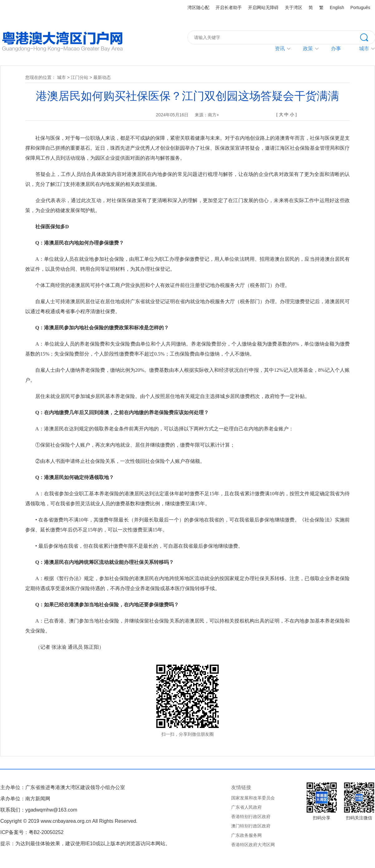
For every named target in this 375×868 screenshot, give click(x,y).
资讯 (280, 48)
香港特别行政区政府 (251, 817)
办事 (336, 48)
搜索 (368, 37)
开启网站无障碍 (263, 7)
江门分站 (80, 77)
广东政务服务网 (246, 835)
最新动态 (102, 77)
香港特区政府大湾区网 (253, 845)
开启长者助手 (229, 7)
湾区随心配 (198, 7)
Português (360, 7)
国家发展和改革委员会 (253, 798)
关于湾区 (294, 7)
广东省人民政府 (246, 807)
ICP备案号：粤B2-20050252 (32, 832)
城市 (61, 77)
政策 (308, 48)
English (337, 7)
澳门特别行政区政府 (251, 826)
